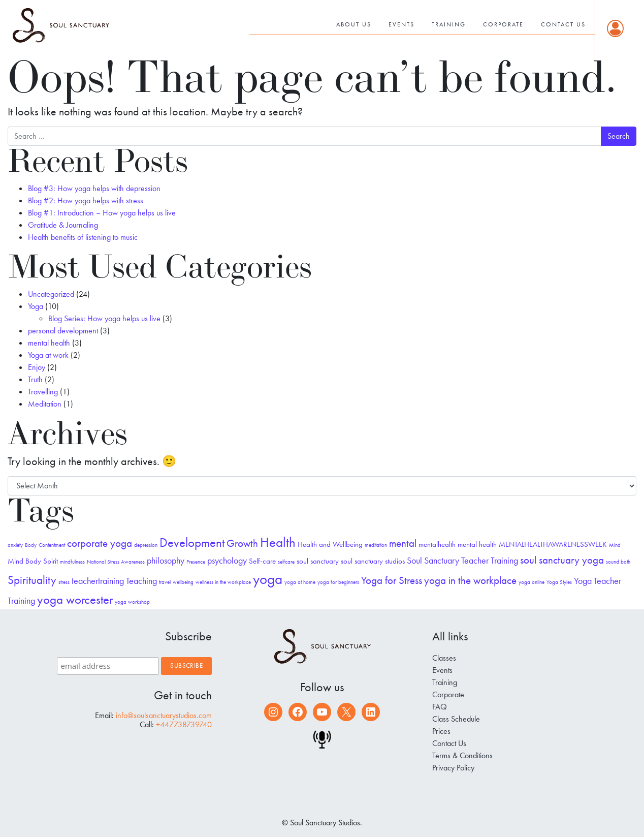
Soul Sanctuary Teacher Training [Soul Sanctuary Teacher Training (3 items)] (462, 560)
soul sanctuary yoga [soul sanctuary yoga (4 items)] (562, 560)
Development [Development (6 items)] (192, 542)
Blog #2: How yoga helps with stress (86, 200)
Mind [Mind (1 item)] (615, 545)
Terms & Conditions (462, 755)
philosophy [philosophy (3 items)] (166, 560)
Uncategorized (51, 294)
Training (449, 24)
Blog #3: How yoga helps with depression (94, 188)
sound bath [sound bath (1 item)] (618, 562)
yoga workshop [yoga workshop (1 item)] (132, 602)
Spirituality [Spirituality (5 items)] (32, 580)
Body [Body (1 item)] (31, 545)
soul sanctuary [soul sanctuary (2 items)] (318, 561)
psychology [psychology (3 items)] (227, 560)
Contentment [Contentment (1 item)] (52, 545)
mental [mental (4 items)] (403, 543)
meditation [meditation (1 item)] (376, 545)
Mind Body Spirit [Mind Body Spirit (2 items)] (33, 561)
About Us (354, 24)
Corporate (503, 24)
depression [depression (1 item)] (146, 545)
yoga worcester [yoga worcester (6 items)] (75, 599)
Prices (441, 731)
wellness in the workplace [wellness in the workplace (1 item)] (223, 582)
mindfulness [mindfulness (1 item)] (72, 562)
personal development (63, 331)
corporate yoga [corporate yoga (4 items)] (100, 543)
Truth (35, 379)
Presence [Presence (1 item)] (196, 562)
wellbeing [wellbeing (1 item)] (183, 582)
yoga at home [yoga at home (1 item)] (300, 582)
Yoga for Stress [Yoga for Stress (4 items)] (392, 580)
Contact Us (563, 24)
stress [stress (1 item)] (64, 582)
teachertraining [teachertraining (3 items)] (98, 581)
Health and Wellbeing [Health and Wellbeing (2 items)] (330, 544)
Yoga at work (48, 355)
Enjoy (37, 367)
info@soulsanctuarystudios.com (164, 715)
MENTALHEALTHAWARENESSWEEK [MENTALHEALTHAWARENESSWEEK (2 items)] (553, 544)
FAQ (440, 707)
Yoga (36, 306)
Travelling (43, 392)
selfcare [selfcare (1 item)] (286, 562)
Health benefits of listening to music (83, 237)
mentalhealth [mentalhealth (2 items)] (437, 544)
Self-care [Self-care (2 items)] (262, 561)
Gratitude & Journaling (63, 225)
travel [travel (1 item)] (165, 582)
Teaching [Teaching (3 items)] (141, 581)
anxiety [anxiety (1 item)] (15, 545)
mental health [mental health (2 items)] (477, 544)
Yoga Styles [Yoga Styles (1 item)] (559, 582)
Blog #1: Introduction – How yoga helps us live (102, 213)
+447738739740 (184, 724)
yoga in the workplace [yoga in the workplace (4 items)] (470, 580)
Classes (444, 658)
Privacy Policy (453, 768)
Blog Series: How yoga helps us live (104, 318)
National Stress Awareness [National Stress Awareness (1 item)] (116, 562)
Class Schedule (456, 719)
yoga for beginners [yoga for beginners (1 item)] (338, 582)
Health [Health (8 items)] (278, 542)
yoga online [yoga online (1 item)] (532, 582)
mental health (49, 343)
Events (401, 24)
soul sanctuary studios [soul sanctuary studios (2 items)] (373, 561)
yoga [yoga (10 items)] (268, 579)
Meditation (45, 404)
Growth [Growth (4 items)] (242, 543)
